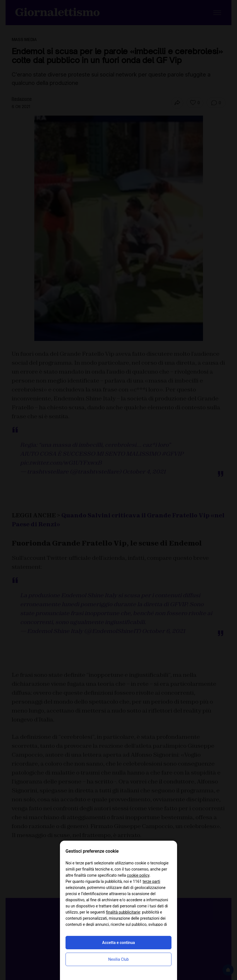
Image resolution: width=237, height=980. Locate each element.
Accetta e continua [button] (118, 943)
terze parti (151, 881)
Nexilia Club (118, 959)
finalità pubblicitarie (123, 912)
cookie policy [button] (138, 875)
